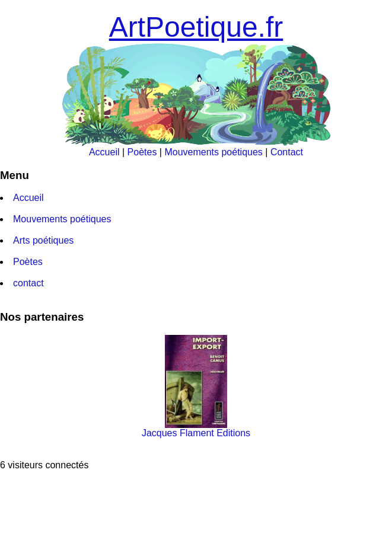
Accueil (104, 152)
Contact (287, 152)
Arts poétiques (43, 240)
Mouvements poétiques (213, 152)
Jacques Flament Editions (196, 429)
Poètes (142, 152)
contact (28, 283)
